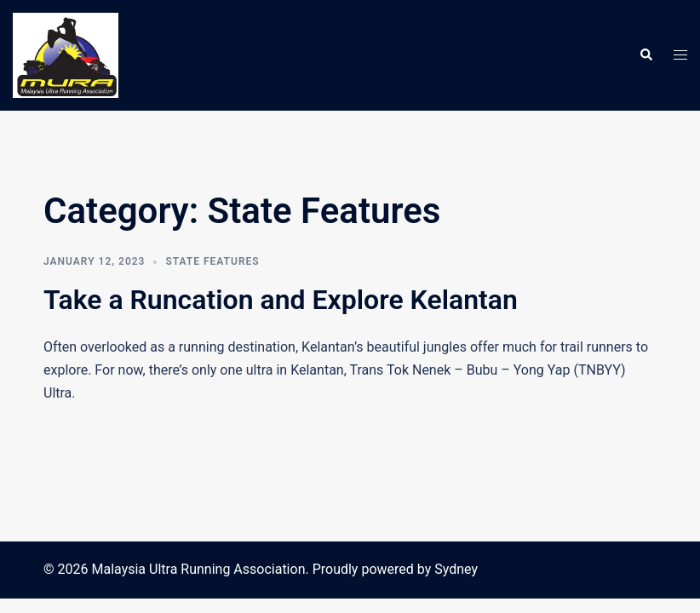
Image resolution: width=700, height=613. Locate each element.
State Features (212, 261)
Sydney (456, 569)
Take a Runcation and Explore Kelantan (281, 300)
